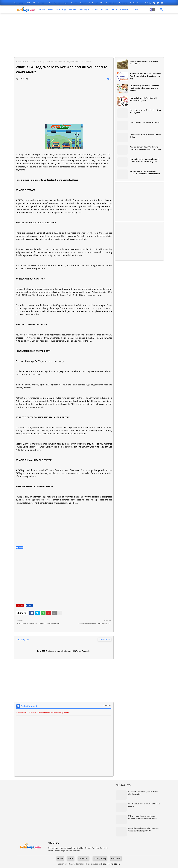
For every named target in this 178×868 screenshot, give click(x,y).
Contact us (134, 3)
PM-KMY (124, 9)
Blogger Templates (77, 864)
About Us (100, 3)
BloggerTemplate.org (111, 864)
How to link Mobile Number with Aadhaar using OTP (143, 99)
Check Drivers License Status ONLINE (145, 122)
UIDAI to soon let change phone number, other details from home (142, 817)
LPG (34, 3)
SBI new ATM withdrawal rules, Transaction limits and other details (145, 172)
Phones (95, 9)
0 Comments (106, 705)
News (50, 9)
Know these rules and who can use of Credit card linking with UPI (144, 829)
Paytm (66, 3)
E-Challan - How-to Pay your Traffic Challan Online (143, 793)
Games (41, 3)
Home (42, 9)
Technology (61, 9)
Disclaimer (124, 3)
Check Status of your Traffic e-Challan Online (145, 136)
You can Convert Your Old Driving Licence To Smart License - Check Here (145, 148)
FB (15, 3)
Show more (105, 639)
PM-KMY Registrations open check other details (144, 62)
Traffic (49, 3)
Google (22, 3)
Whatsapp (84, 9)
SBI (29, 3)
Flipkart (136, 9)
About (71, 858)
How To (26, 61)
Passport (105, 9)
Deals (92, 3)
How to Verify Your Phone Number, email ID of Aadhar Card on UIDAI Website (144, 88)
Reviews (83, 3)
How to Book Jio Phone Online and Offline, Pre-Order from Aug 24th (144, 160)
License (58, 3)
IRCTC (115, 9)
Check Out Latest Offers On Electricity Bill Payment (145, 111)
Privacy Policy (112, 3)
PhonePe (74, 3)
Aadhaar (73, 9)
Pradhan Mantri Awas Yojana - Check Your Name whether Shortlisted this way (145, 76)
